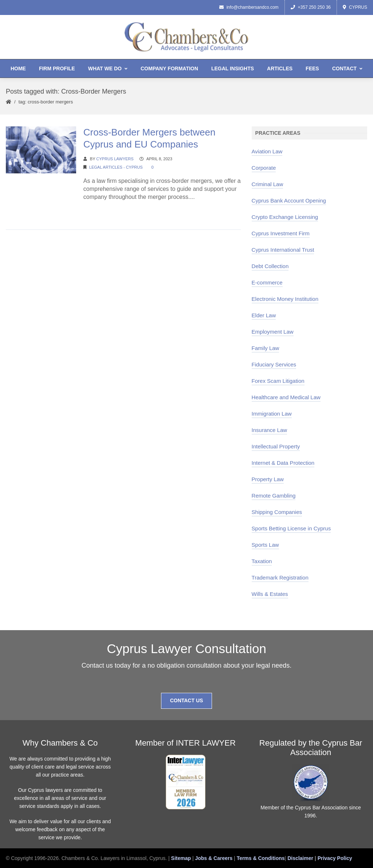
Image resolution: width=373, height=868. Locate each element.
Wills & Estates (270, 594)
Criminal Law (268, 184)
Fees (312, 68)
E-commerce (267, 282)
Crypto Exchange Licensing (285, 217)
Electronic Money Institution (285, 299)
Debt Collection (270, 266)
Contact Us (187, 700)
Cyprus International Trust (283, 250)
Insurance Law (270, 430)
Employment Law (273, 332)
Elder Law (264, 315)
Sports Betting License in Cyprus (291, 528)
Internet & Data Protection (283, 463)
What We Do (108, 68)
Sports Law (265, 545)
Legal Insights (233, 68)
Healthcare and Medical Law (286, 397)
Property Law (268, 479)
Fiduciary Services (274, 364)
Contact (347, 68)
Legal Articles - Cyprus (116, 167)
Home (18, 68)
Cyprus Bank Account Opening (289, 201)
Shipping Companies (277, 512)
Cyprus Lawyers (115, 159)
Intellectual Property (276, 446)
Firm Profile (57, 68)
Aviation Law (267, 151)
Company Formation (169, 68)
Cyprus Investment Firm (281, 233)
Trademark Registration (280, 578)
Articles (280, 68)
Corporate (264, 168)
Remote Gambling (274, 496)
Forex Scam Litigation (278, 381)
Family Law (266, 348)
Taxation (262, 561)
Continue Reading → (111, 211)
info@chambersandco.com (249, 7)
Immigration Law (272, 414)
